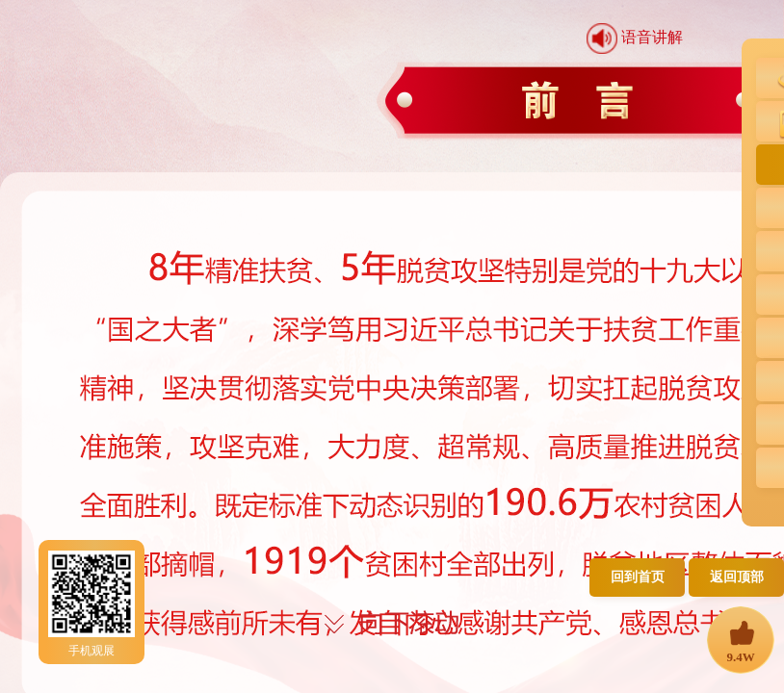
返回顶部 (737, 577)
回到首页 (638, 577)
